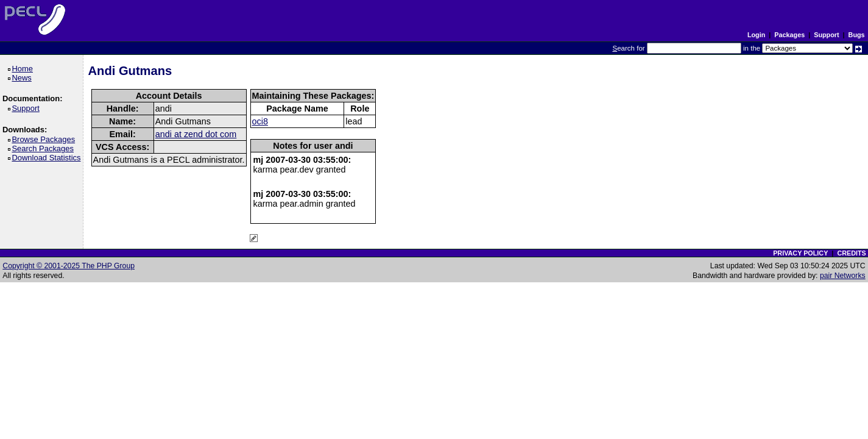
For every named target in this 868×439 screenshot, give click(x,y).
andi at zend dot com (196, 134)
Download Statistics (48, 158)
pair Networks (843, 276)
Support (826, 35)
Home (24, 69)
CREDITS (851, 253)
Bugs (857, 35)
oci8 (260, 121)
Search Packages (44, 148)
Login (756, 35)
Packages (789, 35)
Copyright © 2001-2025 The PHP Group (69, 266)
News (23, 78)
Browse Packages (45, 139)
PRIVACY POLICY (800, 253)
